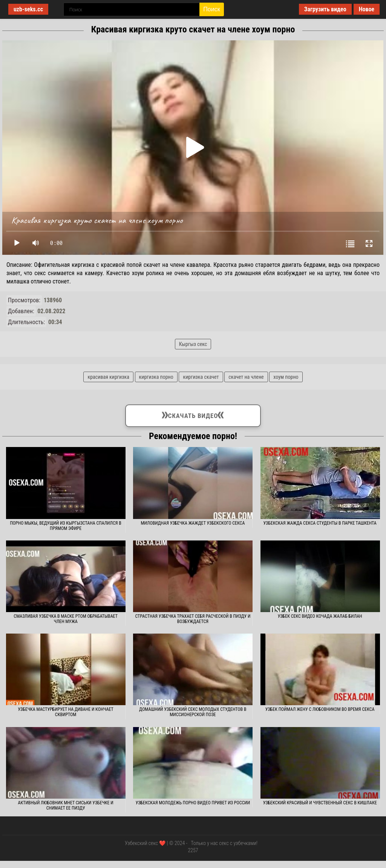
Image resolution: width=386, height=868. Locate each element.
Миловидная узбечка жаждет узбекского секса (193, 523)
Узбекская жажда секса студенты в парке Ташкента (320, 523)
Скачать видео (193, 414)
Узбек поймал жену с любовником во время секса (320, 709)
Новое (367, 9)
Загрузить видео (325, 9)
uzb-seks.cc (28, 9)
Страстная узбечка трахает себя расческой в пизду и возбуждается (193, 619)
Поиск (211, 9)
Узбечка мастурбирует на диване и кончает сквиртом (66, 712)
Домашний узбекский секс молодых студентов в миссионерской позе (193, 712)
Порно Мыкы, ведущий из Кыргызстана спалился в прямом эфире (66, 526)
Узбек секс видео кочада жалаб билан (320, 616)
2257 (193, 850)
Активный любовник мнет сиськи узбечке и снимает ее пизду (66, 805)
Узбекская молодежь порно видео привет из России (193, 803)
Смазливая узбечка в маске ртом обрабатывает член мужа (66, 619)
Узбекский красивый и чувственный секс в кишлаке (320, 803)
